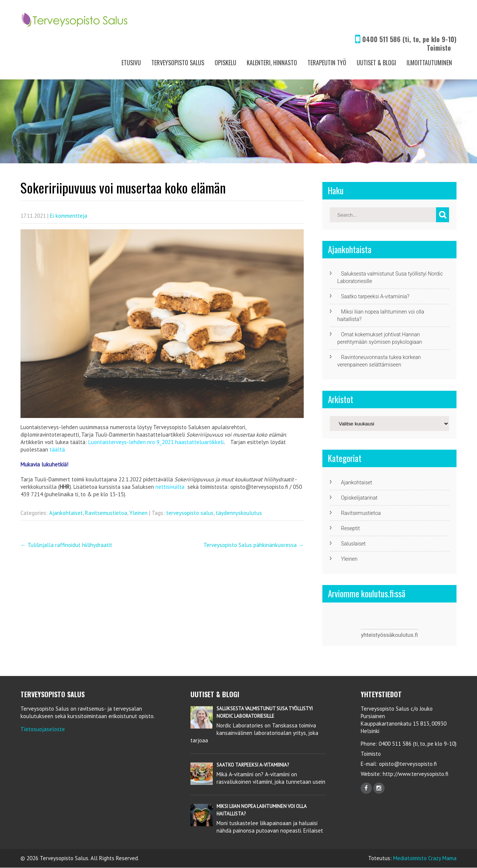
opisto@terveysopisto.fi (408, 764)
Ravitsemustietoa (106, 513)
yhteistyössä (376, 635)
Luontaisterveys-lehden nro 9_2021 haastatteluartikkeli (156, 442)
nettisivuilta (170, 487)
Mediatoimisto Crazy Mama (425, 858)
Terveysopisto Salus (178, 63)
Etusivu (131, 63)
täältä (57, 449)
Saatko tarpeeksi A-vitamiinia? (375, 296)
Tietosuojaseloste (43, 729)
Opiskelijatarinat (359, 498)
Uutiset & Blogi (376, 63)
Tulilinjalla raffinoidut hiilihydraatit (66, 545)
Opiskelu (225, 63)
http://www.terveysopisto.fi (415, 774)
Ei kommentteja (69, 216)
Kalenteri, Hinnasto (272, 63)
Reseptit (350, 528)
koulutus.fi (405, 635)
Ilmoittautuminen (429, 63)
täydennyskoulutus (239, 513)
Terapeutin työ (327, 63)
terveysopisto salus (190, 513)
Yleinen (138, 513)
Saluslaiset (353, 544)
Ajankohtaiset (66, 513)
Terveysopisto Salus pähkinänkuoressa (254, 545)
